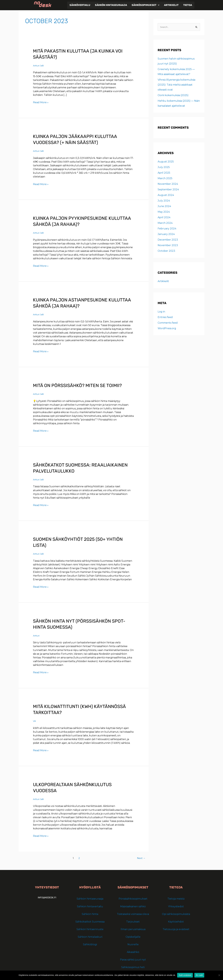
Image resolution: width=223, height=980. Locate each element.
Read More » (41, 102)
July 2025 (164, 167)
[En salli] (219, 975)
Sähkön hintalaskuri (90, 936)
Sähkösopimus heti (133, 967)
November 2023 (168, 245)
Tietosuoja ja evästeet (176, 929)
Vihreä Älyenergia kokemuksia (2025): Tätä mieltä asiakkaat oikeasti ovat (176, 85)
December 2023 (168, 240)
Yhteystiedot (176, 906)
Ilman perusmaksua (133, 929)
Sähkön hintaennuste (90, 929)
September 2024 (168, 190)
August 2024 (166, 195)
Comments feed (168, 323)
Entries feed (165, 317)
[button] (145, 5)
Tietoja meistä (176, 898)
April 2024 (164, 218)
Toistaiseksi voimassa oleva (133, 913)
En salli (199, 975)
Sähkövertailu (80, 5)
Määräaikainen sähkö (133, 906)
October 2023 (166, 251)
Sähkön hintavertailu (90, 906)
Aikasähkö (133, 951)
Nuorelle (133, 944)
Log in (161, 312)
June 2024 (164, 206)
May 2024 (164, 212)
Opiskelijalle (133, 936)
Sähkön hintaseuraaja (111, 5)
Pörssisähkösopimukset (133, 898)
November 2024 (168, 184)
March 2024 (165, 223)
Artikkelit (171, 5)
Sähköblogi (90, 944)
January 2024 (166, 234)
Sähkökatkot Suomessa (90, 921)
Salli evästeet (185, 975)
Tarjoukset (133, 921)
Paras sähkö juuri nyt (133, 959)
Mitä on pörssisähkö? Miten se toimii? (78, 385)
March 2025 (165, 178)
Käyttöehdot (176, 921)
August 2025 (166, 162)
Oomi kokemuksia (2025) (173, 95)
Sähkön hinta (90, 913)
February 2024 (167, 229)
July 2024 (164, 201)
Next (141, 858)
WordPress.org (167, 329)
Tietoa (188, 5)
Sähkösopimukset (145, 5)
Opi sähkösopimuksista (176, 913)
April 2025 (164, 173)
